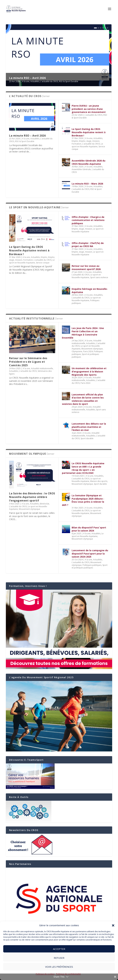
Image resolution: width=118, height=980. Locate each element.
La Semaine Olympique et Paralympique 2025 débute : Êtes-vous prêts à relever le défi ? (83, 500)
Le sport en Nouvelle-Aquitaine (87, 145)
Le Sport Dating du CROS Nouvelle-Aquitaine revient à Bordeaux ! (89, 132)
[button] (113, 925)
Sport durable (87, 438)
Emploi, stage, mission (89, 141)
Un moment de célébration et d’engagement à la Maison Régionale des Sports (89, 371)
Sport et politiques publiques (85, 356)
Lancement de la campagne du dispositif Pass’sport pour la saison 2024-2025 (90, 553)
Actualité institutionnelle (42, 368)
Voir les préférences (59, 967)
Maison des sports (99, 481)
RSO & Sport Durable (69, 81)
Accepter (59, 949)
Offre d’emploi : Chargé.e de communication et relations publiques (88, 220)
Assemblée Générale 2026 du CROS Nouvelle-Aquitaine (88, 162)
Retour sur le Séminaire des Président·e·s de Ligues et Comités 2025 (28, 362)
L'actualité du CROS (49, 81)
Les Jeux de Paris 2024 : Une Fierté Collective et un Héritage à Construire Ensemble (83, 333)
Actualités (35, 81)
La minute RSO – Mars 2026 (87, 184)
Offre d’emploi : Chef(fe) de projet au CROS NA (88, 245)
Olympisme (77, 351)
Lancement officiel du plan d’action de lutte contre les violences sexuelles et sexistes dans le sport (83, 399)
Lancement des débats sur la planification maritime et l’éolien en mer (89, 427)
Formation (76, 144)
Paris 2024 (88, 351)
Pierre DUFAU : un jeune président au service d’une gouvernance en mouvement (89, 109)
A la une (26, 81)
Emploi (75, 141)
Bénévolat (44, 504)
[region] (59, 899)
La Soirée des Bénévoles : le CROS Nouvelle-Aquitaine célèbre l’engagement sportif (32, 497)
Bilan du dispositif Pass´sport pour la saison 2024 (89, 529)
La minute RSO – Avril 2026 (27, 78)
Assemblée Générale (81, 169)
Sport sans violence (99, 277)
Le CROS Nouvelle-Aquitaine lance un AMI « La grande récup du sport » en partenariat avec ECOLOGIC (83, 468)
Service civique (43, 263)
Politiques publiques (92, 565)
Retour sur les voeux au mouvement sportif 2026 (86, 268)
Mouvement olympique (92, 349)
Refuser (59, 958)
